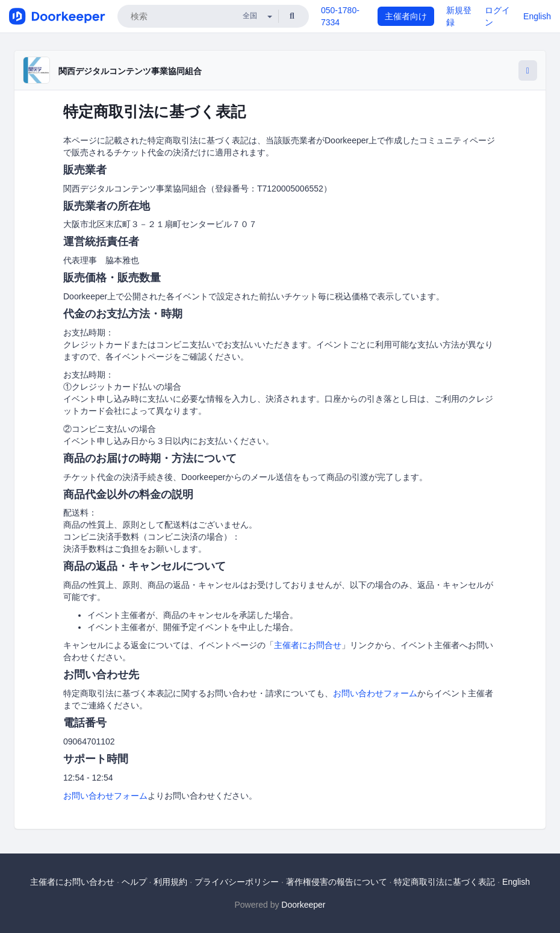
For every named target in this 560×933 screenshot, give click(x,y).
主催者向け (406, 16)
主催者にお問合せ (308, 645)
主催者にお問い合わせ (72, 882)
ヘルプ (134, 882)
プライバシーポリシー (237, 882)
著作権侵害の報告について (337, 882)
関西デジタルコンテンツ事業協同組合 (130, 71)
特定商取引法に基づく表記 (444, 882)
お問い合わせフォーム (375, 693)
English (537, 16)
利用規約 (170, 882)
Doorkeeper (303, 905)
